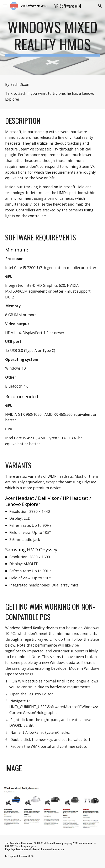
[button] (5, 6)
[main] (52, 37)
